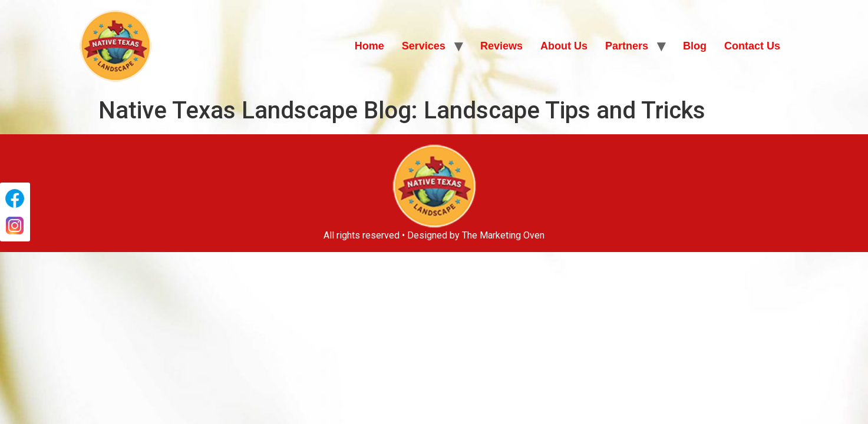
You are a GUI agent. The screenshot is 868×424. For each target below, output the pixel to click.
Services (424, 46)
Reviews (501, 46)
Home (369, 46)
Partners (627, 46)
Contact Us (752, 46)
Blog (695, 46)
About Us (564, 46)
